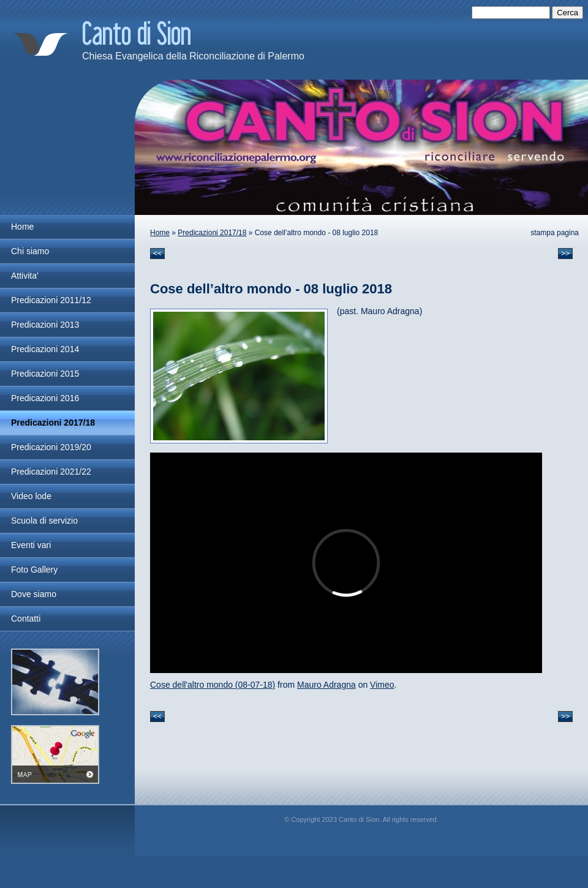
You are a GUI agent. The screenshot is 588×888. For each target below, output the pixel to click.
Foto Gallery (34, 570)
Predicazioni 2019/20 (51, 447)
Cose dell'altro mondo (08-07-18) (213, 685)
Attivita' (25, 276)
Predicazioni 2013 (45, 325)
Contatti (26, 619)
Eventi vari (31, 545)
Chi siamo (30, 251)
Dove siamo (34, 594)
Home (160, 233)
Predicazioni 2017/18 (212, 233)
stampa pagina (555, 233)
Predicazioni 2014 (45, 349)
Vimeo (382, 685)
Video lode (31, 496)
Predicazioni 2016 (45, 398)
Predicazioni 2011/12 (51, 300)
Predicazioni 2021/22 (51, 472)
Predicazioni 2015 (45, 374)
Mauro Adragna (326, 685)
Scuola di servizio (44, 521)
